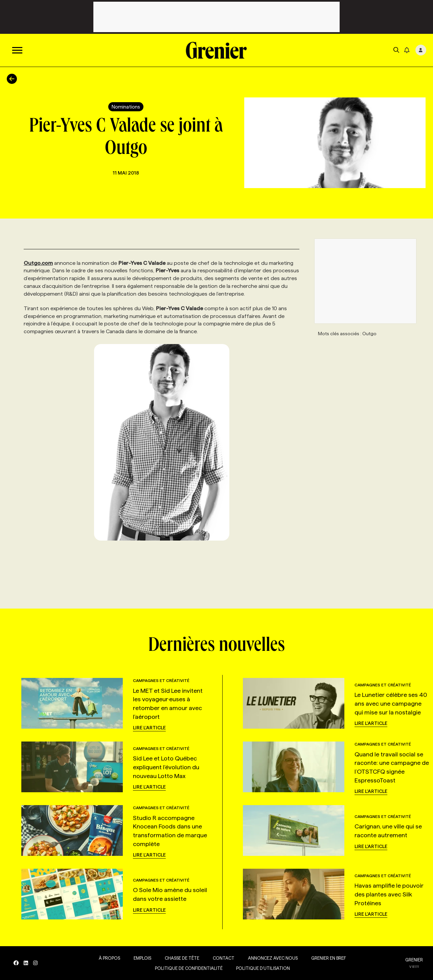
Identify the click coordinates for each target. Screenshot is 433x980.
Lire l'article (149, 728)
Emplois (142, 958)
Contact (224, 958)
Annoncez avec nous (273, 958)
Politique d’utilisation (263, 968)
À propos (109, 958)
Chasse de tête (182, 958)
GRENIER (414, 960)
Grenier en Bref (329, 958)
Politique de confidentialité (189, 968)
